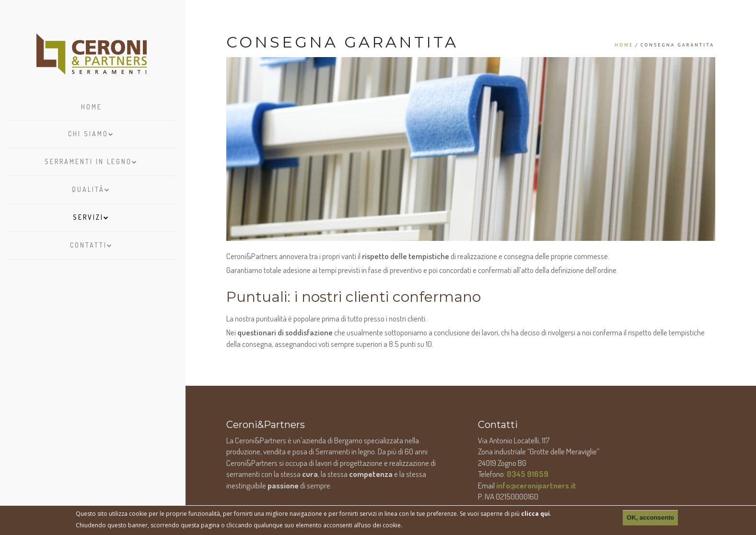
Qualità (91, 187)
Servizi (91, 215)
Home (92, 107)
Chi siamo (91, 131)
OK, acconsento (650, 517)
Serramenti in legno (91, 159)
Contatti (92, 243)
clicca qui (535, 514)
